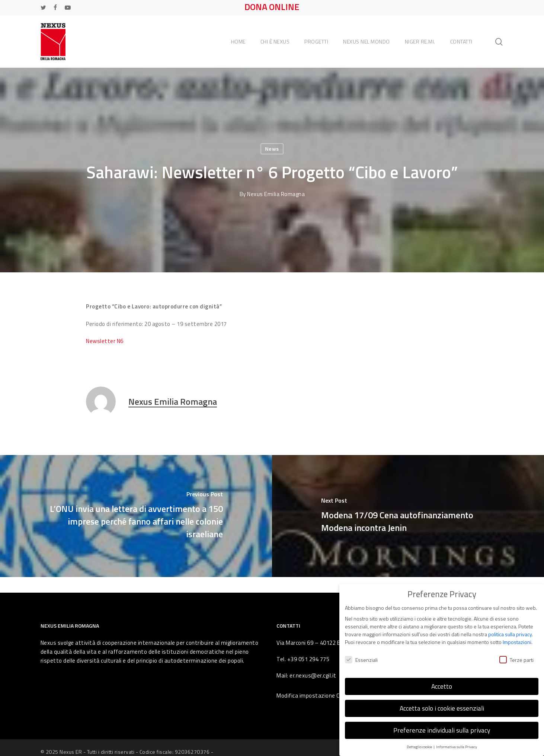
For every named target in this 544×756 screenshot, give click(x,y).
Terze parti (516, 657)
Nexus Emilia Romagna (276, 194)
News (272, 149)
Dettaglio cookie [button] (420, 744)
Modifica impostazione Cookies (316, 696)
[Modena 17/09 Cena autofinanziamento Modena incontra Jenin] (408, 516)
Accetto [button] (442, 684)
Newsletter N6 (105, 341)
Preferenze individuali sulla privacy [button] (442, 728)
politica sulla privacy (510, 632)
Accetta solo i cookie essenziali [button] (442, 706)
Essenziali (361, 657)
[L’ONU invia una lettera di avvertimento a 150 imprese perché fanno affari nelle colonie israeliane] (136, 516)
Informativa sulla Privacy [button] (457, 744)
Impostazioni (517, 639)
